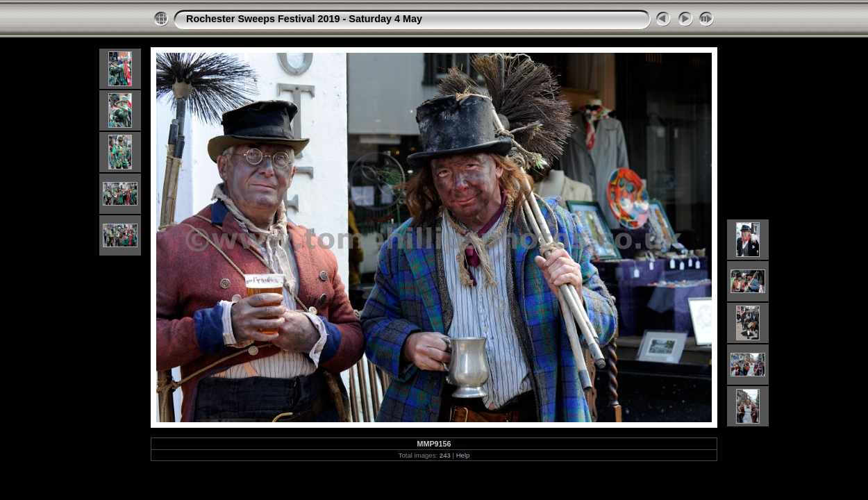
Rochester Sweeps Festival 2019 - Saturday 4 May (304, 19)
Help (463, 455)
